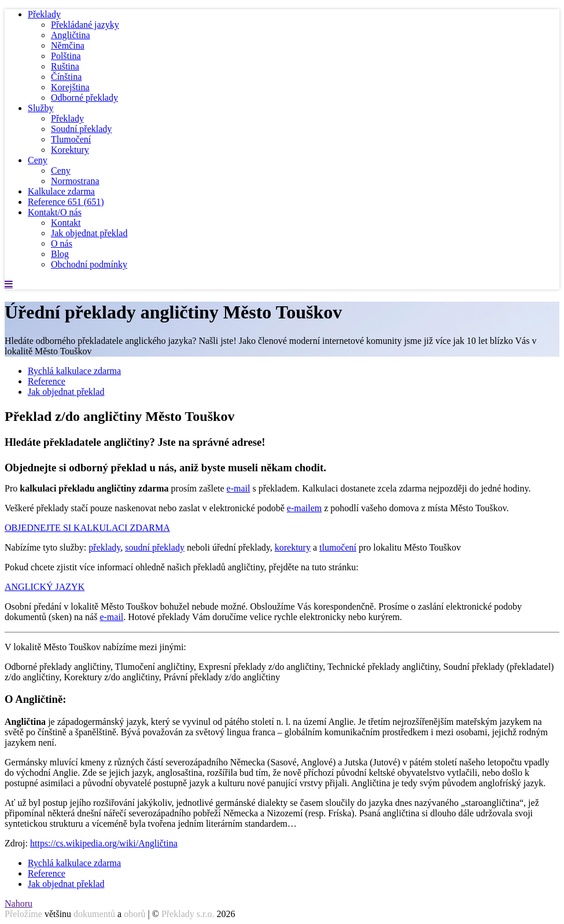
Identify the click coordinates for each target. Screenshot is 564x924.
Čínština (66, 77)
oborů (134, 914)
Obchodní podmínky (89, 264)
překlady (104, 547)
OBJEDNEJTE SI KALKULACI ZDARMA (87, 528)
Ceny (38, 160)
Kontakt (66, 223)
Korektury (70, 150)
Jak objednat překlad (89, 233)
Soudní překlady (81, 129)
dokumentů (94, 914)
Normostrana (75, 181)
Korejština (70, 87)
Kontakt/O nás (55, 212)
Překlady (44, 14)
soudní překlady (155, 547)
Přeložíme (23, 914)
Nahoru (19, 903)
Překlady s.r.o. (188, 914)
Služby (40, 108)
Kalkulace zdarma (61, 191)
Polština (66, 56)
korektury (293, 547)
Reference (66, 202)
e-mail (239, 488)
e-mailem (304, 508)
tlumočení (338, 547)
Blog (60, 254)
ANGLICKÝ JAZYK (45, 587)
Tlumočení (71, 139)
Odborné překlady (84, 98)
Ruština (65, 66)
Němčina (68, 45)
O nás (62, 243)
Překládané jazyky (85, 25)
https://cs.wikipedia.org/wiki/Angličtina (104, 843)
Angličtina (71, 35)
